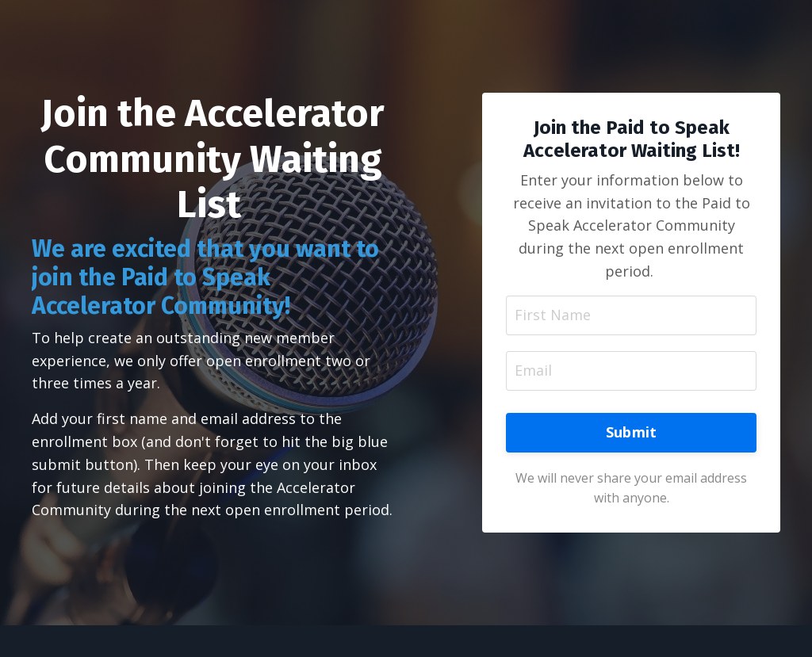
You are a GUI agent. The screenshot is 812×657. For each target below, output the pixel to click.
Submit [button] (632, 432)
